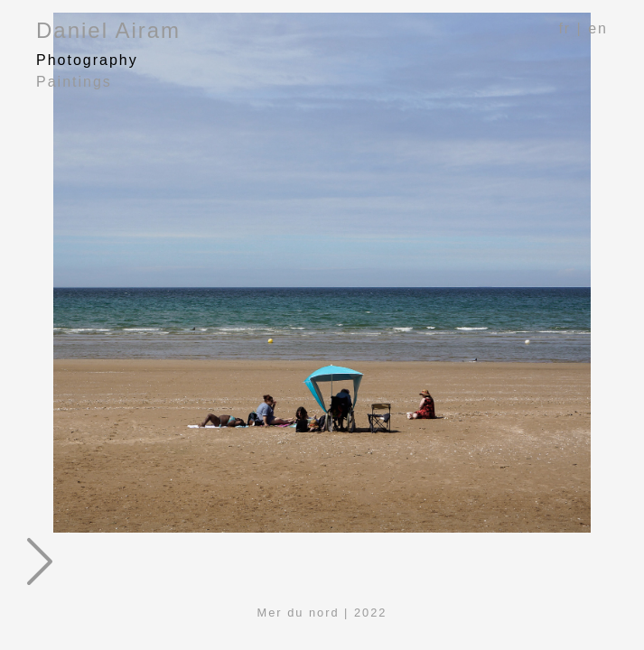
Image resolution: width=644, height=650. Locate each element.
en (598, 28)
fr (565, 28)
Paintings (74, 82)
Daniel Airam (108, 30)
